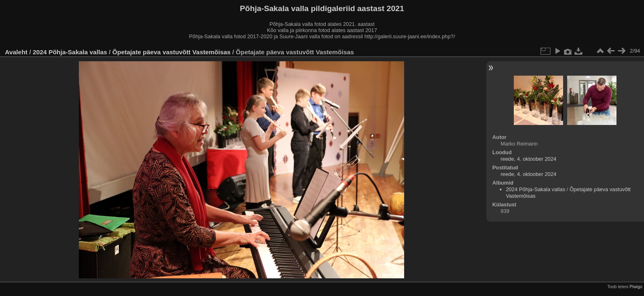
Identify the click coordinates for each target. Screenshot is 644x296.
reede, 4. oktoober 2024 (529, 159)
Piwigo (636, 287)
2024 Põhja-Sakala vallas (70, 52)
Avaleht (16, 52)
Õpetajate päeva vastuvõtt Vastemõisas (172, 52)
